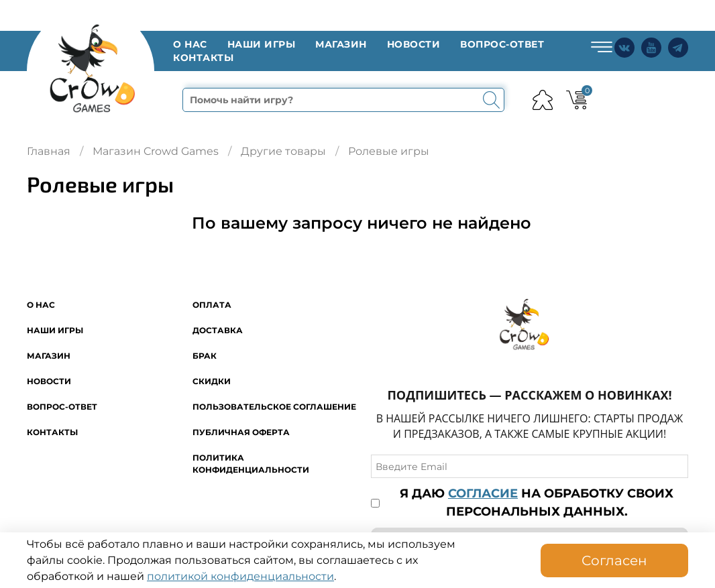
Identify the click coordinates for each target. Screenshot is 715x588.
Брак (205, 356)
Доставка (218, 330)
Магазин (341, 44)
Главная (49, 151)
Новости (414, 44)
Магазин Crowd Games (156, 151)
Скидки (212, 381)
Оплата (212, 305)
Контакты (203, 58)
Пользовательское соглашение (274, 407)
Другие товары (283, 151)
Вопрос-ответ (502, 44)
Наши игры (262, 44)
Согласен (614, 561)
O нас (190, 44)
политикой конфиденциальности (240, 576)
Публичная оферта (241, 432)
